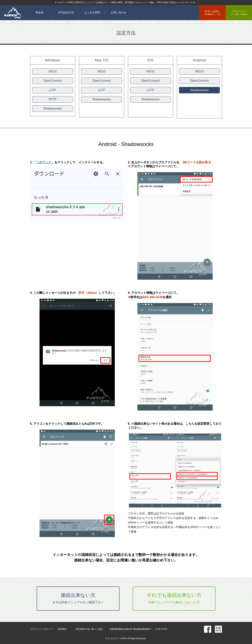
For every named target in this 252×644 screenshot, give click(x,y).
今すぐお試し (212, 13)
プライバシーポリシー (42, 629)
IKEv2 (53, 71)
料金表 (40, 12)
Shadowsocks (53, 109)
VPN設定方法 (66, 12)
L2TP (53, 90)
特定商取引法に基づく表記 (89, 629)
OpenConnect (53, 81)
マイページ (239, 13)
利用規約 (62, 629)
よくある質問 (92, 12)
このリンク (44, 162)
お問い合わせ (119, 12)
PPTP (53, 99)
